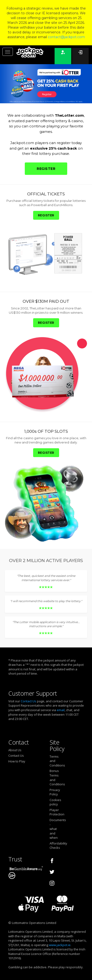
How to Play (17, 761)
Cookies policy (54, 802)
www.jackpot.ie (60, 945)
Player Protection (54, 812)
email (61, 710)
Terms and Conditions (54, 761)
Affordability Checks (54, 846)
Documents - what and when (54, 829)
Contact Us (28, 701)
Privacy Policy (54, 792)
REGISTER (46, 169)
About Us (15, 750)
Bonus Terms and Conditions (54, 777)
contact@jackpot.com (66, 37)
